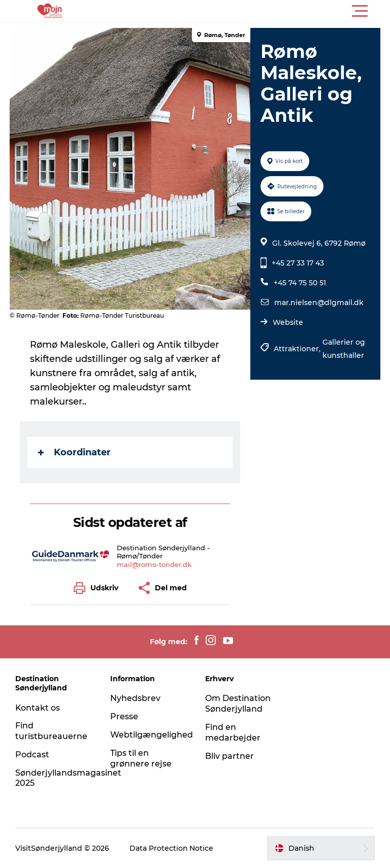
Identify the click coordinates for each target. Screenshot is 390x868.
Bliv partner (230, 756)
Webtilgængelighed (152, 735)
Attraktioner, (298, 349)
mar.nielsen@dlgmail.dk (319, 303)
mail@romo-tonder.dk (155, 564)
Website (288, 322)
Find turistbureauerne (51, 731)
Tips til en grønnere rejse (141, 758)
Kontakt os (38, 708)
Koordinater (75, 452)
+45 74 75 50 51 (300, 283)
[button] (241, 11)
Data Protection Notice (172, 848)
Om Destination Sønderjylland (238, 704)
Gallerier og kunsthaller (344, 349)
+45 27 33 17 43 (298, 263)
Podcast (32, 755)
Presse (124, 716)
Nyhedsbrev (135, 698)
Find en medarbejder (233, 732)
